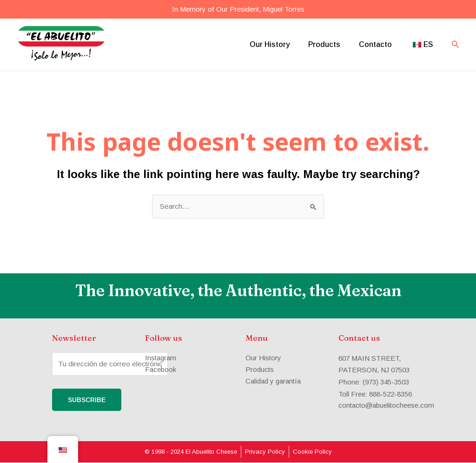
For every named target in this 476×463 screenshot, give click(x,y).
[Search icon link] (456, 45)
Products (324, 44)
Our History (270, 44)
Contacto (375, 44)
